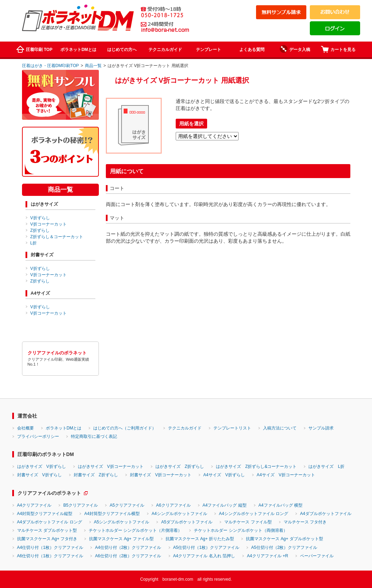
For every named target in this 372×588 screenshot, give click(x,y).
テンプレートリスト (232, 428)
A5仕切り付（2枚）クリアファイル (284, 547)
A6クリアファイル (173, 505)
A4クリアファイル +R (268, 556)
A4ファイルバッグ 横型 (280, 505)
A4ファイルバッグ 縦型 (225, 505)
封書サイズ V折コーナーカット (161, 475)
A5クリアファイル (127, 505)
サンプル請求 (321, 428)
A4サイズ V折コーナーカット (286, 475)
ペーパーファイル (317, 556)
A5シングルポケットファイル (122, 522)
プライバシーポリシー (38, 436)
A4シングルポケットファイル (179, 514)
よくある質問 (252, 50)
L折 (34, 243)
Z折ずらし (40, 230)
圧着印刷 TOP (34, 49)
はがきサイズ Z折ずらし (180, 466)
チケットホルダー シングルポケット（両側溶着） (240, 530)
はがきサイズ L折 (326, 466)
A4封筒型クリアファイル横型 (112, 514)
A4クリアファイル (34, 505)
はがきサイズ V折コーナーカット (111, 466)
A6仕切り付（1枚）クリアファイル (50, 556)
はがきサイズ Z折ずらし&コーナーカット (256, 466)
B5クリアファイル (81, 505)
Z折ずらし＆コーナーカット (57, 237)
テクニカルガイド (165, 50)
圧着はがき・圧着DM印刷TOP (50, 66)
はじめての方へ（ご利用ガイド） (125, 428)
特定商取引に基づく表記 (94, 436)
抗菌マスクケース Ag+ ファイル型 (121, 539)
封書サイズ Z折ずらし (96, 475)
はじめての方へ (122, 50)
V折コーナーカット (49, 224)
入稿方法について (280, 428)
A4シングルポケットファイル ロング (254, 514)
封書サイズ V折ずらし (39, 475)
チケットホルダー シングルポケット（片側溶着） (135, 530)
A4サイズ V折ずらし (224, 475)
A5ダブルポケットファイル (187, 522)
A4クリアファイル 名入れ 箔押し (204, 556)
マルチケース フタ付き (305, 522)
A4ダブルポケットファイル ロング (50, 522)
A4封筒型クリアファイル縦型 (45, 514)
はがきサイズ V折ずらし (42, 466)
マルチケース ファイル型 (248, 522)
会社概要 (25, 428)
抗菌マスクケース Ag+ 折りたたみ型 (200, 539)
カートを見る (338, 49)
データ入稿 (295, 49)
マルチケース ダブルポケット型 (47, 530)
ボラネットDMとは (78, 50)
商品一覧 (93, 66)
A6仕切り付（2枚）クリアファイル (128, 556)
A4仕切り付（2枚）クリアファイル (128, 547)
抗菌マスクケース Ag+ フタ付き (47, 539)
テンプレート (209, 50)
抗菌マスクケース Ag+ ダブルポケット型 (285, 539)
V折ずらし (40, 218)
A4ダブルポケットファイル (326, 514)
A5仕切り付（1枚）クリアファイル (206, 547)
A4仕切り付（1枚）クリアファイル (50, 547)
